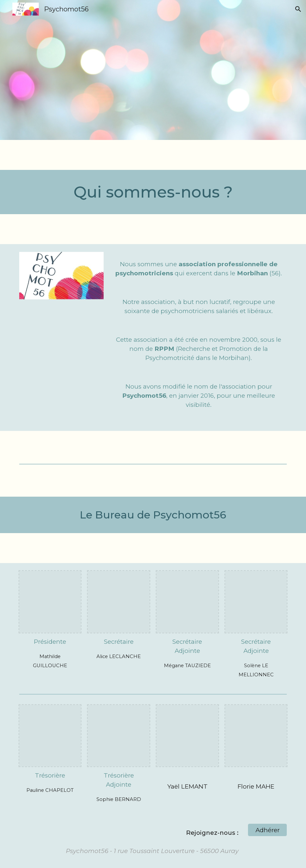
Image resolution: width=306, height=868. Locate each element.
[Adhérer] (267, 830)
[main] (153, 192)
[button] (298, 9)
